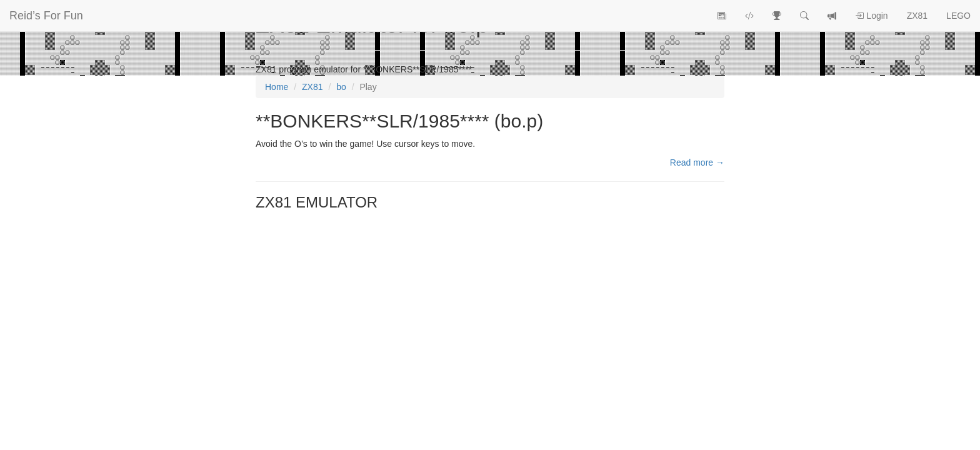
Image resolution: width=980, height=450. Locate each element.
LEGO (958, 16)
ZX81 (917, 16)
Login (871, 16)
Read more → (697, 162)
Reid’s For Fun (46, 16)
